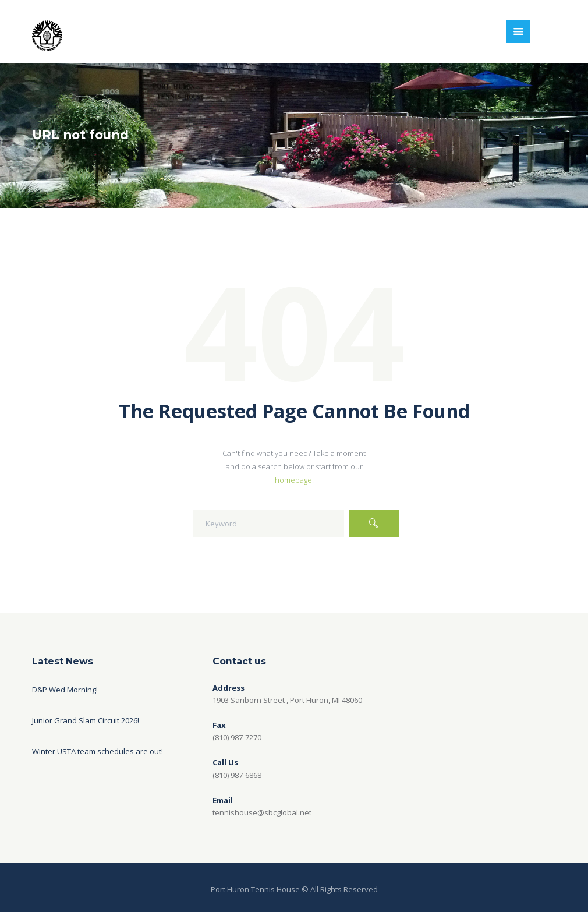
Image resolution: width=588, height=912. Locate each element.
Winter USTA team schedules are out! (98, 751)
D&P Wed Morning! (65, 690)
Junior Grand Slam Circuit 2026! (86, 720)
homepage (293, 480)
